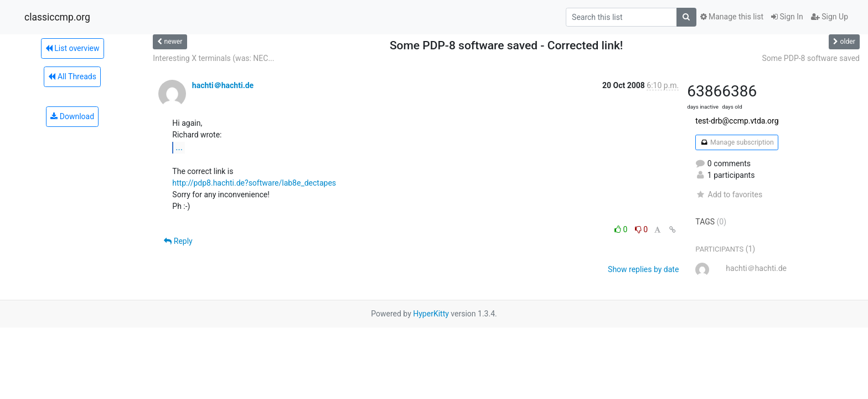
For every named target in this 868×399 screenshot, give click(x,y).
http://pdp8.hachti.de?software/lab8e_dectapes (254, 183)
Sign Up (830, 17)
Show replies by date (643, 269)
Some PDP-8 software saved (811, 58)
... (179, 147)
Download (72, 116)
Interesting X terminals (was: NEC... (213, 58)
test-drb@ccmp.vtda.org (737, 121)
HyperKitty (431, 314)
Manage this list (732, 17)
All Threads (72, 76)
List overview (73, 48)
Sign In (787, 17)
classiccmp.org (57, 17)
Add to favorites (729, 195)
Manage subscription (737, 142)
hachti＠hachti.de (223, 85)
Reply (178, 241)
